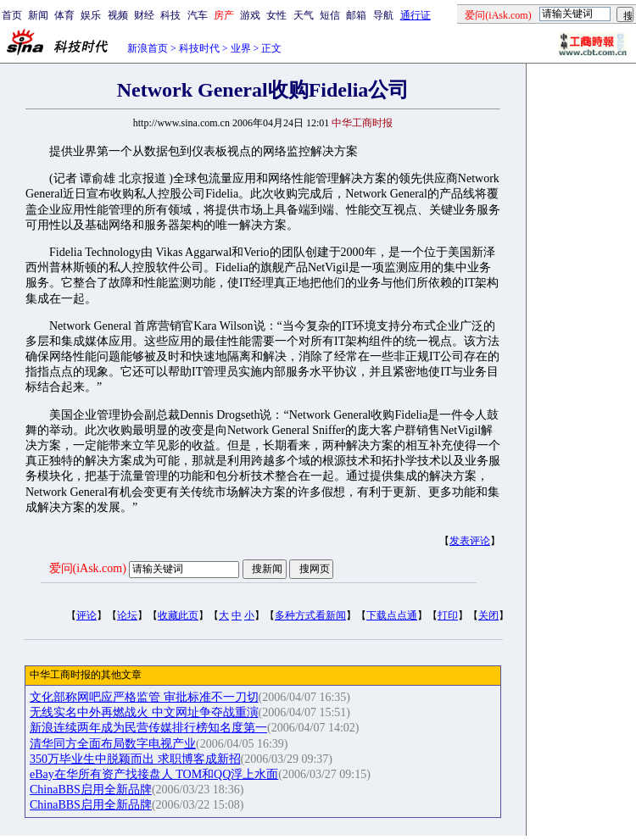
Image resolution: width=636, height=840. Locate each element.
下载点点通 (392, 615)
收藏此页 (178, 615)
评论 (86, 615)
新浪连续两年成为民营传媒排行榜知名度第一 (148, 728)
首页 (12, 15)
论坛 (127, 615)
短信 (330, 15)
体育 (64, 15)
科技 (170, 15)
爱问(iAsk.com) (88, 568)
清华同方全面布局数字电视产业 (113, 744)
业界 (241, 48)
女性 (276, 15)
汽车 (198, 15)
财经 (144, 15)
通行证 (416, 15)
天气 (304, 15)
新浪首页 (148, 48)
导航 (383, 15)
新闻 (38, 15)
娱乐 (91, 15)
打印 (448, 615)
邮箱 (356, 15)
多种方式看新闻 (310, 615)
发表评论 (470, 541)
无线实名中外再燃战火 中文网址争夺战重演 (144, 712)
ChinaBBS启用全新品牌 (91, 790)
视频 (118, 15)
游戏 (250, 15)
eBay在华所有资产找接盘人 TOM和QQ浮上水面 (154, 774)
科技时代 (199, 48)
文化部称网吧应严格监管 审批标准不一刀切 (144, 697)
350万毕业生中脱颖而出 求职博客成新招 (135, 759)
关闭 (488, 615)
